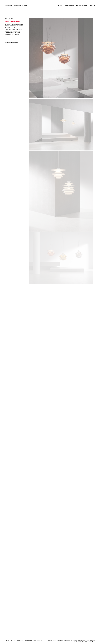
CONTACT (20, 640)
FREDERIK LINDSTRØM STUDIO (16, 6)
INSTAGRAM (38, 640)
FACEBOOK (28, 640)
